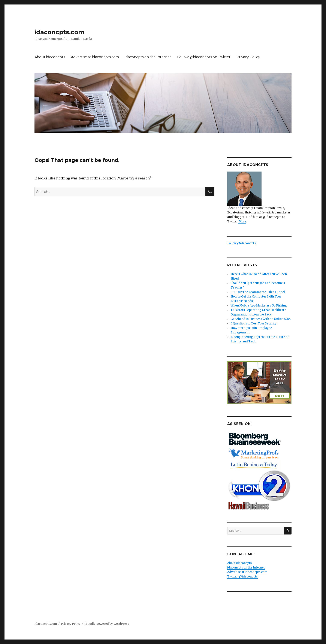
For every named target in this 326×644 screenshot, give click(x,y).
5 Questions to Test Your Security (254, 323)
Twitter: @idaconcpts (242, 577)
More (242, 221)
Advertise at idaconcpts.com (95, 57)
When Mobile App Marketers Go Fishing (259, 306)
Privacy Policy (248, 57)
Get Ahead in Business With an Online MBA (261, 319)
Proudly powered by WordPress (107, 624)
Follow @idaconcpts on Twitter (204, 57)
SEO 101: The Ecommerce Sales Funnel (258, 292)
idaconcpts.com (59, 32)
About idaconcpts (50, 57)
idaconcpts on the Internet (148, 57)
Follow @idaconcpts (242, 243)
